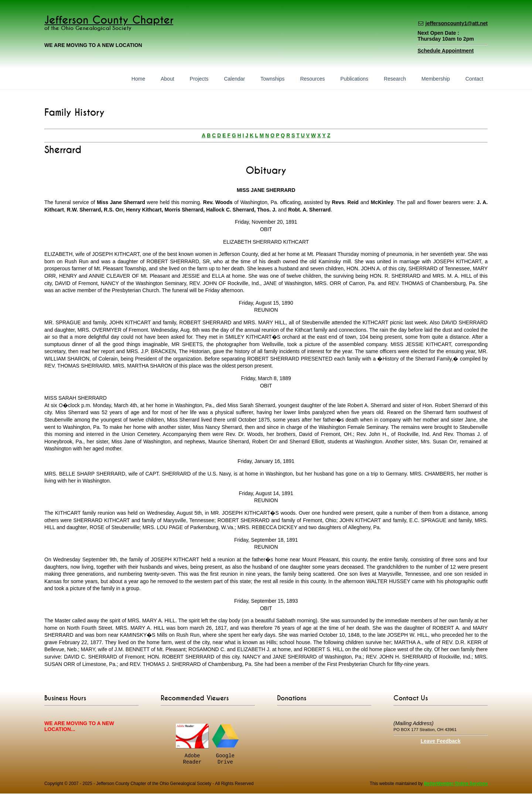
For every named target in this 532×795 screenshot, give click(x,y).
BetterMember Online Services (456, 785)
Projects (199, 79)
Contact (474, 79)
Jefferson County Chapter (109, 20)
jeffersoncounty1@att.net (457, 23)
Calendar (234, 79)
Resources (312, 79)
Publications (354, 79)
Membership (436, 79)
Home (138, 79)
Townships (272, 79)
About (168, 79)
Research (395, 79)
